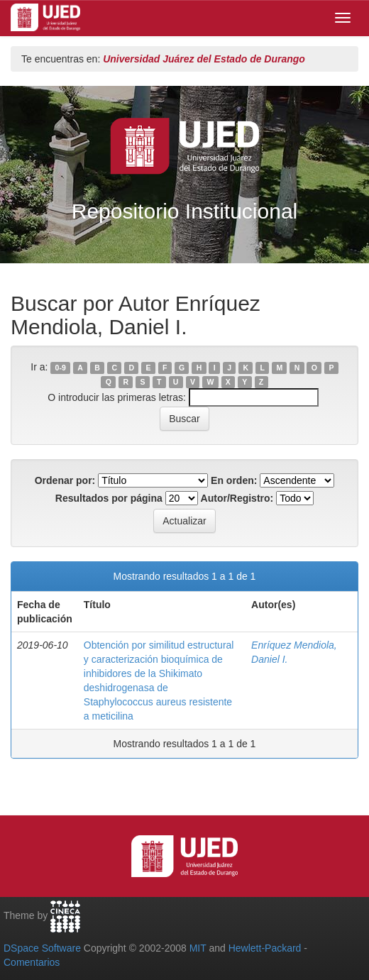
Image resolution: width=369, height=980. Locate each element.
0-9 (61, 368)
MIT (198, 948)
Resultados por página (109, 498)
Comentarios (32, 962)
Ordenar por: (65, 480)
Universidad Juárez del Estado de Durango (204, 59)
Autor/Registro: (237, 498)
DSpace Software (42, 948)
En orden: (234, 480)
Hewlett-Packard (265, 948)
